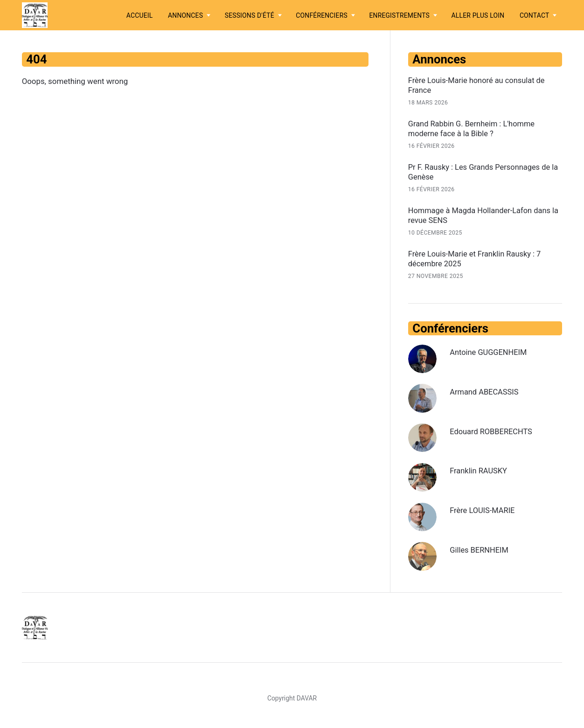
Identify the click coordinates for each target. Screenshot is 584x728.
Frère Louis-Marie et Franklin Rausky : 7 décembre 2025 (476, 261)
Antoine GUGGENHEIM (490, 355)
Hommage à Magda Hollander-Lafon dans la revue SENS (481, 217)
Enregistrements (399, 15)
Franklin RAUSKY (480, 473)
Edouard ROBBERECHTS (493, 434)
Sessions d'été (250, 15)
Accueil (140, 15)
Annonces (185, 15)
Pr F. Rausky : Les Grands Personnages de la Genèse (485, 173)
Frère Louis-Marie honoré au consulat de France (478, 85)
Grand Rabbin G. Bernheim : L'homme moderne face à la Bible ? (473, 129)
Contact (535, 15)
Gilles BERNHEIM (480, 552)
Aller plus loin (478, 15)
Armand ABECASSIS (485, 394)
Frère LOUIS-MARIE (483, 513)
